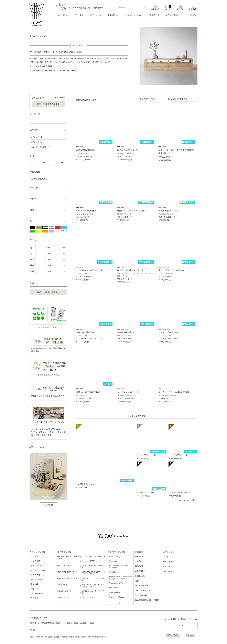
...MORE (106, 62)
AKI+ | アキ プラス (64, 566)
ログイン (166, 557)
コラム (139, 561)
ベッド (34, 589)
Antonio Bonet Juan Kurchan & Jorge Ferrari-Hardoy (121, 578)
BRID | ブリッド (63, 585)
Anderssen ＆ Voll (116, 583)
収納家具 (34, 584)
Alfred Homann (115, 572)
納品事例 (140, 557)
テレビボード (36, 71)
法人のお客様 (172, 15)
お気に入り (167, 567)
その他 (34, 598)
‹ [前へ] (33, 476)
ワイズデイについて (133, 15)
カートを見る (168, 571)
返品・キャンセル (143, 586)
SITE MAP (190, 635)
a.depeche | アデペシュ (91, 561)
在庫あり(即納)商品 (40, 179)
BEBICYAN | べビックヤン (67, 579)
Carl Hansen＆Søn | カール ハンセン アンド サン (93, 586)
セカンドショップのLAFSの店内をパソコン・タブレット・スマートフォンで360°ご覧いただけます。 (48, 432)
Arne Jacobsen (115, 592)
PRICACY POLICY (172, 635)
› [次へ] (64, 476)
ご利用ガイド (154, 15)
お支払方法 (140, 576)
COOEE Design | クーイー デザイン (94, 592)
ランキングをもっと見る (187, 500)
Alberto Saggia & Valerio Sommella (119, 567)
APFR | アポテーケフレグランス (93, 567)
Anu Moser (113, 588)
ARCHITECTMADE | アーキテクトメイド (69, 557)
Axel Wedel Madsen (117, 597)
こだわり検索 (168, 552)
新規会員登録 (168, 562)
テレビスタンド (49, 71)
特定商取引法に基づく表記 (147, 600)
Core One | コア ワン (65, 598)
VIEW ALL (48, 505)
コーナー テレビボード (67, 71)
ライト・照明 (36, 594)
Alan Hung (113, 561)
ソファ (34, 557)
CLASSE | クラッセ (64, 591)
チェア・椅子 (36, 561)
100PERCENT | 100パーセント (93, 557)
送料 (137, 581)
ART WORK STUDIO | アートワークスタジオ (93, 573)
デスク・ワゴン (37, 575)
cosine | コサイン (88, 598)
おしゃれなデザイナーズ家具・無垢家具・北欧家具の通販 (53, 637)
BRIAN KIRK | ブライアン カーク (93, 579)
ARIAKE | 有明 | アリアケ (67, 572)
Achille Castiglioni (116, 557)
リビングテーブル (38, 570)
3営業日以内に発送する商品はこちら (48, 396)
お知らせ (139, 566)
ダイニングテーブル (39, 566)
